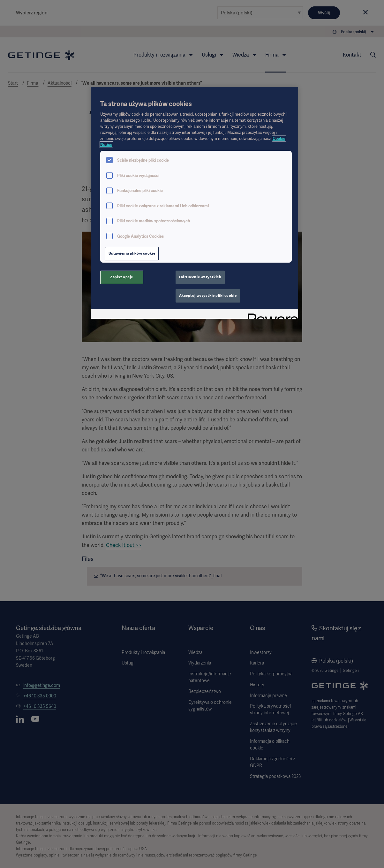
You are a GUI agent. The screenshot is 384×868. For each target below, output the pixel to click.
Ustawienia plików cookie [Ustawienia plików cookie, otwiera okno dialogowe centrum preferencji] (132, 253)
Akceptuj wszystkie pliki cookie (208, 296)
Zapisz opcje (122, 277)
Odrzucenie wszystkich (200, 277)
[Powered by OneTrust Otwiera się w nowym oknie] (271, 315)
